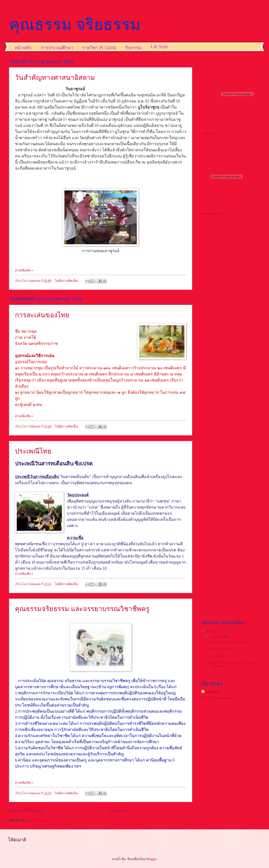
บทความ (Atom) (38, 820)
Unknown (212, 692)
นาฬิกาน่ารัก (210, 134)
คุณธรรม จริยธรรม (75, 24)
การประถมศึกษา (57, 48)
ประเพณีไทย (33, 451)
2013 (209, 631)
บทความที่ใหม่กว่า (27, 811)
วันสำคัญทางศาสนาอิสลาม (55, 77)
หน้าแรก (118, 811)
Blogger (151, 859)
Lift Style (159, 47)
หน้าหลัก (23, 48)
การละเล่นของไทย (42, 315)
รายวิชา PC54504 (99, 48)
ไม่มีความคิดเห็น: (67, 281)
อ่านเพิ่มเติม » (24, 270)
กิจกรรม (133, 48)
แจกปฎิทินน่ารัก (212, 214)
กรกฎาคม (217, 637)
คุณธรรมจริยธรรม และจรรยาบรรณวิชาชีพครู (82, 609)
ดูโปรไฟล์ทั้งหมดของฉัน (217, 698)
